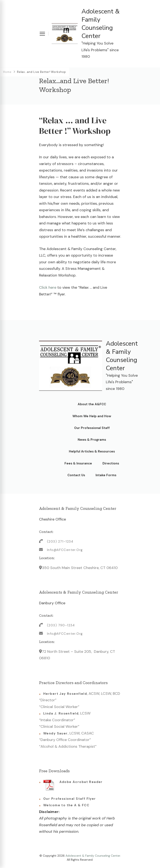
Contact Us (76, 475)
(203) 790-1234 (61, 625)
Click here (48, 287)
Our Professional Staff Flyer (70, 799)
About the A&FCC (92, 404)
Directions (111, 463)
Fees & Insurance (78, 463)
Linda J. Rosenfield (61, 713)
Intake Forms (106, 475)
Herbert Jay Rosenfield (65, 694)
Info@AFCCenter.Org (65, 550)
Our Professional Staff (92, 428)
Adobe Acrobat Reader (73, 785)
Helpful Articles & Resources (92, 451)
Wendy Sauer (56, 733)
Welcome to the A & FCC (66, 805)
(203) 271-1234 (60, 542)
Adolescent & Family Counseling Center (100, 24)
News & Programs (92, 440)
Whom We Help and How (92, 416)
